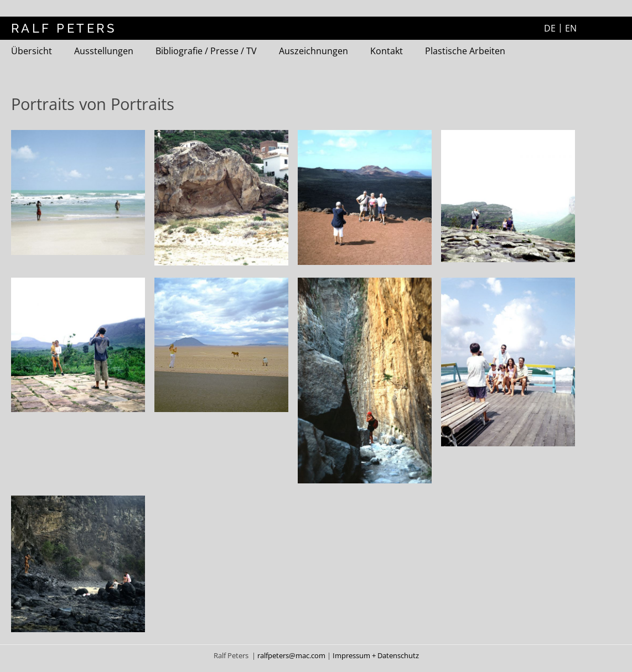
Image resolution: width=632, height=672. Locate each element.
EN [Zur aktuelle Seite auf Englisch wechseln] (571, 28)
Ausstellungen (104, 51)
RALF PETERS (64, 28)
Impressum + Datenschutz (376, 655)
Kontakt (387, 51)
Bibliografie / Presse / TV (206, 51)
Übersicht (32, 51)
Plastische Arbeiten (465, 51)
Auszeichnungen (314, 51)
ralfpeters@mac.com (292, 655)
